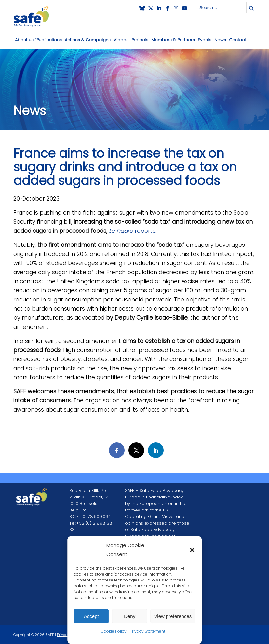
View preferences (173, 616)
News (220, 40)
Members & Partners (173, 40)
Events (205, 40)
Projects (140, 40)
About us (24, 40)
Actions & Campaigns (88, 40)
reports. (133, 231)
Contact (237, 40)
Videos (121, 40)
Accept (91, 616)
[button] (192, 550)
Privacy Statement (148, 631)
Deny (130, 616)
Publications (49, 40)
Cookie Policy (114, 631)
